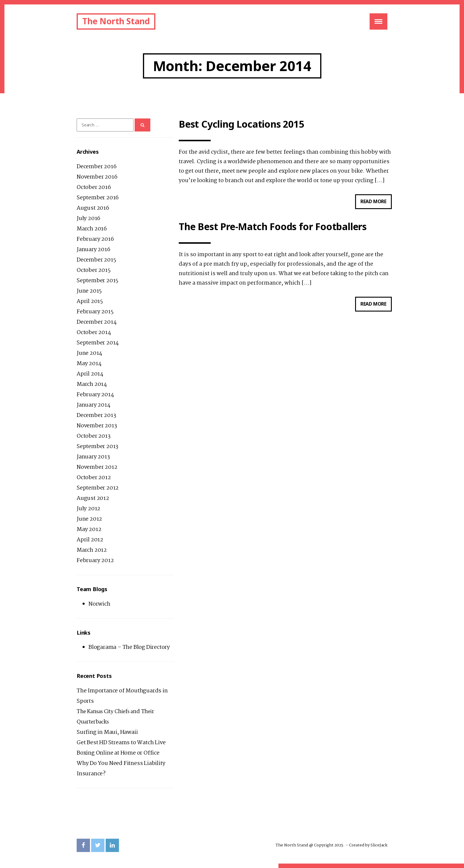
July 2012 (88, 509)
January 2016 (94, 250)
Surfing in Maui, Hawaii (107, 732)
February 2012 (95, 561)
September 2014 (98, 343)
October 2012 (94, 478)
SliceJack (379, 845)
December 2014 (96, 322)
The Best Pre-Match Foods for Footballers (273, 227)
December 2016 (96, 167)
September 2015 (98, 281)
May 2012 (89, 530)
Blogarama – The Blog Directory (129, 647)
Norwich (99, 604)
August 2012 (93, 498)
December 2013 (96, 415)
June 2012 (89, 519)
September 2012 (98, 488)
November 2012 (97, 467)
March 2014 (92, 384)
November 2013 (97, 426)
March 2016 (92, 229)
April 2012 (90, 540)
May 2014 (89, 364)
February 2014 (95, 395)
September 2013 (98, 447)
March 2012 (92, 550)
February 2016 (95, 239)
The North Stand (116, 21)
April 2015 (90, 301)
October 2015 (94, 270)
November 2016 (97, 177)
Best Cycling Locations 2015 (241, 124)
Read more (376, 203)
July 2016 (88, 219)
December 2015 (96, 260)
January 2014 (94, 405)
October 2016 (94, 187)
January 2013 (93, 457)
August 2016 (93, 208)
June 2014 (89, 353)
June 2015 (89, 291)
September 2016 (98, 198)
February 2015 (95, 312)
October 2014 (94, 333)
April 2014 (90, 374)
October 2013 (94, 436)
